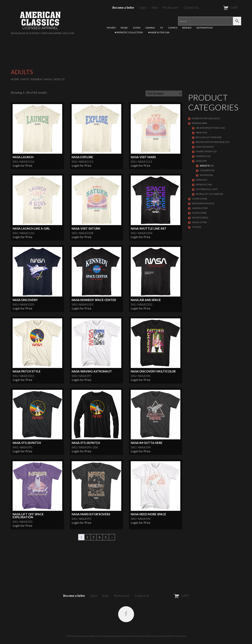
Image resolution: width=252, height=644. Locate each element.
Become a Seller (123, 7)
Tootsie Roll (204, 189)
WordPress (131, 636)
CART (221, 7)
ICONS (137, 28)
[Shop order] (164, 93)
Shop (155, 7)
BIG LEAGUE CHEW (206, 137)
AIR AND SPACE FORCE (208, 128)
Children (205, 170)
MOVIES (111, 28)
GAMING (150, 28)
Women (205, 175)
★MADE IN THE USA (159, 32)
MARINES (201, 156)
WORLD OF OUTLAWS (208, 194)
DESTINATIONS (205, 28)
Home (15, 79)
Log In (143, 7)
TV (162, 28)
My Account (171, 7)
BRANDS (187, 28)
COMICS (173, 28)
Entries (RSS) (144, 636)
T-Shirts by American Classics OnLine (85, 636)
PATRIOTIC (202, 184)
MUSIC (124, 28)
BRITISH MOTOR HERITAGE (210, 142)
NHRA (199, 180)
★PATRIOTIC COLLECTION (129, 32)
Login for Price (22, 165)
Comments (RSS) (163, 636)
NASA (48, 79)
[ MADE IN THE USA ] (203, 118)
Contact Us (191, 7)
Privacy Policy (179, 636)
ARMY (199, 133)
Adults (205, 166)
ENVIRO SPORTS (205, 151)
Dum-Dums (202, 147)
